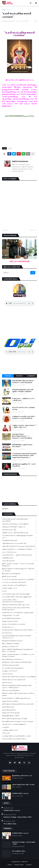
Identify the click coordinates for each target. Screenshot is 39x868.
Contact (29, 865)
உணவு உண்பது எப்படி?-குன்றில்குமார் (19, 585)
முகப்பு (4, 10)
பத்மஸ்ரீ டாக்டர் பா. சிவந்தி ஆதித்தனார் (19, 724)
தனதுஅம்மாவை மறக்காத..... (19, 701)
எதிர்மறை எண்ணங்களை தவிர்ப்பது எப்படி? (19, 605)
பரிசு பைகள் (19, 733)
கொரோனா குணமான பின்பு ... (19, 665)
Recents (19, 376)
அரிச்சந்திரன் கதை (19, 558)
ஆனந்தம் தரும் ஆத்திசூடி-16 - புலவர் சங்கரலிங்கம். (24, 465)
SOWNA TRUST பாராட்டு (20, 793)
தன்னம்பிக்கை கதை (19, 707)
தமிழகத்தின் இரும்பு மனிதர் (19, 716)
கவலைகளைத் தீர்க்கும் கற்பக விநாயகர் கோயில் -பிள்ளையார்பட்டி (19, 637)
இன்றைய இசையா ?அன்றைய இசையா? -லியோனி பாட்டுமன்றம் (19, 570)
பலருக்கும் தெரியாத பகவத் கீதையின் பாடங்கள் (19, 736)
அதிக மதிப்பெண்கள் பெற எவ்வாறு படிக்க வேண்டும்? (19, 546)
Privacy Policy (19, 865)
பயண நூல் (19, 727)
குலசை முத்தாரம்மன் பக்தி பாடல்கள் (23, 785)
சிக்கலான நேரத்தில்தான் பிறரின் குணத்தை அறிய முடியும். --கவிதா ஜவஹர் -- (19, 686)
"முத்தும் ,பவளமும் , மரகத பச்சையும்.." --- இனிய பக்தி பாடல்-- (24, 426)
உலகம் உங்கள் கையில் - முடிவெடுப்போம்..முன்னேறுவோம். (19, 601)
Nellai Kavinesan (20, 161)
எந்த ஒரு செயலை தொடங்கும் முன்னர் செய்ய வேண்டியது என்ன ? (19, 609)
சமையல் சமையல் (19, 674)
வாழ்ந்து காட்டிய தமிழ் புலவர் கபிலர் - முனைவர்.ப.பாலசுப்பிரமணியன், (24, 417)
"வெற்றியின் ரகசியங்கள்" (19, 540)
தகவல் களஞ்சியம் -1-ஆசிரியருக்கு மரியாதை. (19, 698)
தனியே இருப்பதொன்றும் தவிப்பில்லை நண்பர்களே (19, 704)
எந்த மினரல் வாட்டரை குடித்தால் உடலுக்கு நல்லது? (19, 613)
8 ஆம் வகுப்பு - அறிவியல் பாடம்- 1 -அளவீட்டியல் (23, 399)
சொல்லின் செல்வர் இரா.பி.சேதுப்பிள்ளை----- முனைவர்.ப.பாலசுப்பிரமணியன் (22, 436)
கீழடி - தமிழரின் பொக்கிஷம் (19, 644)
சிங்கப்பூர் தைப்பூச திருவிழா (19, 690)
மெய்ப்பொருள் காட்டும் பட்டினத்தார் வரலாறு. (24, 408)
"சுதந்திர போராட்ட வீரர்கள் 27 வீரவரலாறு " (19, 533)
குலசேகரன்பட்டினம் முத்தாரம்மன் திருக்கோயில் (19, 662)
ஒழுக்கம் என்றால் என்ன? (19, 621)
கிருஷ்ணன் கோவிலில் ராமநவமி (19, 641)
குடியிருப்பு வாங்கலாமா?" (19, 647)
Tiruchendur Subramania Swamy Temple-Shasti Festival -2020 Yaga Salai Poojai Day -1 (24, 455)
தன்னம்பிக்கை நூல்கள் (19, 710)
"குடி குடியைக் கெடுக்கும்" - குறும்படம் (19, 527)
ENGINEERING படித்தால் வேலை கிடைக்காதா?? (22, 446)
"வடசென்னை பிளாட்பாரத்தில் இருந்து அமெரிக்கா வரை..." (19, 537)
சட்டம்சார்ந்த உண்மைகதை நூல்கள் (19, 668)
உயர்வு (19, 591)
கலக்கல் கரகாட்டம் (19, 627)
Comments (31, 376)
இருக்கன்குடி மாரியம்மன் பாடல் (22, 776)
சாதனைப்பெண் (19, 683)
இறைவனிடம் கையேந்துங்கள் (19, 574)
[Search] (16, 273)
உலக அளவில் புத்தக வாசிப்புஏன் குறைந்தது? (19, 594)
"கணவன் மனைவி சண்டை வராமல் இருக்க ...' (19, 524)
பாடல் (10, 10)
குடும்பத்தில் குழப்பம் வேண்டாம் (19, 659)
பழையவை (32, 230)
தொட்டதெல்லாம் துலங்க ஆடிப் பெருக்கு (19, 719)
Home (10, 865)
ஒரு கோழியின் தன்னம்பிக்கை (19, 618)
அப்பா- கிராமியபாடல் (19, 552)
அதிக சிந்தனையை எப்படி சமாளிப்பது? (19, 543)
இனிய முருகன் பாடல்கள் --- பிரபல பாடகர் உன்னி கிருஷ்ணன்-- (19, 565)
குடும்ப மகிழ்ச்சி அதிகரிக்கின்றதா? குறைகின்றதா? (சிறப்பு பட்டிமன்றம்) (19, 650)
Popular (8, 376)
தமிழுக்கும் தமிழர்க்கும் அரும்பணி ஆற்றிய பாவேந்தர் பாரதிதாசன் (23, 391)
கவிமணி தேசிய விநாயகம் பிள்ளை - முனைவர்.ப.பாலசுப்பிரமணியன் (23, 382)
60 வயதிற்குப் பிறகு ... (10, 824)
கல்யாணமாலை (19, 633)
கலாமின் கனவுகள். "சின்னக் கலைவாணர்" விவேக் (19, 630)
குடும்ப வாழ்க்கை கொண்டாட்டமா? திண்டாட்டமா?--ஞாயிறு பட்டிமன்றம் (19, 655)
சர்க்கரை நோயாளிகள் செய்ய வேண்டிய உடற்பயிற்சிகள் (19, 677)
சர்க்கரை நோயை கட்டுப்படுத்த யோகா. (19, 680)
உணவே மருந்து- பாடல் (19, 588)
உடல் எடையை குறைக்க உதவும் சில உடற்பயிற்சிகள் (19, 579)
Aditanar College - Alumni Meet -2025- (18, 817)
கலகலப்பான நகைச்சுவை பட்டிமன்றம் (19, 624)
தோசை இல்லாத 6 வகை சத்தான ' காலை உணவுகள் (19, 722)
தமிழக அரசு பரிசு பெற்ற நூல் (19, 713)
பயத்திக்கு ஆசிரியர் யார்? (19, 730)
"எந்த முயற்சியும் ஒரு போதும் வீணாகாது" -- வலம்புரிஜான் (19, 520)
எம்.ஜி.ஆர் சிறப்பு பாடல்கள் (19, 615)
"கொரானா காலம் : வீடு (19, 530)
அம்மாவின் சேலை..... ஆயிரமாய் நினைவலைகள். (19, 555)
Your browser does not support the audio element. (20, 303)
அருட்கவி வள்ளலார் (19, 561)
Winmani (24, 862)
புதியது (5, 230)
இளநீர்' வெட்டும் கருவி (19, 577)
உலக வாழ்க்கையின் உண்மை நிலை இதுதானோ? (19, 597)
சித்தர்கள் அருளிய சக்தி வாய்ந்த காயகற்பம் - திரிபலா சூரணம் (19, 694)
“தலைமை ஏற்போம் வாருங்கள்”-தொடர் (19, 739)
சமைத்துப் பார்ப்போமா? (19, 671)
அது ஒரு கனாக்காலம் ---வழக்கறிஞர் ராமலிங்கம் (19, 549)
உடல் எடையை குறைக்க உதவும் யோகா (19, 582)
